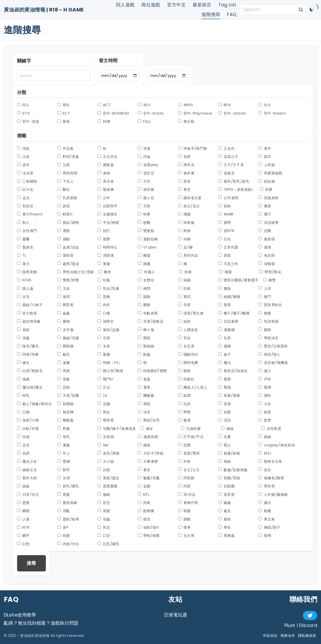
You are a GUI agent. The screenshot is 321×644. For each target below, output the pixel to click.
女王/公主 (189, 470)
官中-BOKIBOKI (113, 113)
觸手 (23, 536)
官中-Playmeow (195, 113)
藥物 (64, 321)
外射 (184, 461)
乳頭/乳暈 (109, 289)
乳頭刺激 (269, 321)
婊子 (225, 354)
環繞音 (65, 255)
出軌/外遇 (28, 429)
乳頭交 (25, 206)
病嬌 (184, 280)
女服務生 (108, 214)
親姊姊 (146, 346)
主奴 (64, 289)
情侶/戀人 (270, 354)
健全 (23, 363)
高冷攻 (106, 181)
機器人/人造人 (193, 387)
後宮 (144, 519)
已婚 (23, 412)
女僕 (64, 478)
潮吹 (265, 395)
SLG (265, 105)
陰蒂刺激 (27, 272)
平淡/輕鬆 (109, 223)
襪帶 (225, 223)
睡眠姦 (65, 420)
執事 (144, 214)
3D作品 (187, 495)
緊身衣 (25, 247)
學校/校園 (149, 536)
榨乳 (23, 395)
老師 (23, 330)
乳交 (104, 527)
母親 (144, 404)
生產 (225, 437)
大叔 (23, 157)
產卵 (225, 379)
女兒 (23, 297)
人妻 (23, 519)
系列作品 (188, 255)
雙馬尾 (106, 420)
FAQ (144, 121)
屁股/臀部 (189, 453)
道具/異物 (109, 453)
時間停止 (108, 247)
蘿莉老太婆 (190, 198)
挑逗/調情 (68, 223)
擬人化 (146, 198)
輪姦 (225, 503)
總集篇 (106, 165)
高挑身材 (269, 198)
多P (63, 527)
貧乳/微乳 (68, 486)
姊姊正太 (27, 470)
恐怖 (64, 387)
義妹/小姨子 (30, 305)
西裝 (225, 255)
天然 (144, 206)
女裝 (104, 346)
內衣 (104, 305)
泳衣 (144, 412)
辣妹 (225, 461)
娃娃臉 (267, 181)
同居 (184, 486)
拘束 (144, 503)
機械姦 (146, 395)
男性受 (267, 486)
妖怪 (265, 412)
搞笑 (184, 321)
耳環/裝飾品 (151, 321)
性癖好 (186, 379)
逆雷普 (226, 495)
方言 (144, 181)
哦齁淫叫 (188, 354)
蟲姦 (64, 313)
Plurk (290, 625)
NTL (144, 495)
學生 (225, 527)
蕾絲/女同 (149, 420)
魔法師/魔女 (30, 387)
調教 (184, 519)
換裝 (144, 445)
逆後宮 (226, 173)
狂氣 (104, 280)
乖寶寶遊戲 (270, 173)
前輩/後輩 (229, 395)
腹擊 (104, 239)
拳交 (184, 189)
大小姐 (106, 461)
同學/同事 (28, 354)
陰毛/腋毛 (28, 346)
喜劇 (64, 379)
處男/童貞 (68, 264)
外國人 (147, 272)
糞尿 (265, 206)
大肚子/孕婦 (151, 453)
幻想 (23, 544)
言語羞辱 (228, 321)
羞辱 (225, 305)
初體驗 (65, 404)
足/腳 (185, 247)
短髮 (225, 412)
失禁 (184, 305)
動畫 (265, 511)
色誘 (23, 453)
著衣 (144, 470)
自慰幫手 (108, 206)
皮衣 (23, 165)
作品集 (65, 148)
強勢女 (106, 321)
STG (23, 113)
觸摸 (23, 511)
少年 (104, 198)
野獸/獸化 (270, 272)
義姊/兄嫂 (68, 338)
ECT (64, 113)
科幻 (265, 453)
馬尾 (64, 371)
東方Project (30, 214)
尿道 (184, 181)
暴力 (23, 264)
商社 (64, 105)
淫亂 (64, 511)
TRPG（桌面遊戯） (237, 189)
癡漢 (184, 420)
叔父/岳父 (189, 206)
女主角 (186, 536)
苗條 (104, 297)
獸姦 (144, 354)
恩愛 (23, 503)
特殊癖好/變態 (152, 371)
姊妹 (228, 429)
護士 (265, 371)
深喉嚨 (267, 264)
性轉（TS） (110, 363)
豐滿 (64, 461)
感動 (64, 239)
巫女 (265, 470)
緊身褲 (106, 189)
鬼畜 (144, 379)
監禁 (265, 420)
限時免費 (188, 363)
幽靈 (144, 255)
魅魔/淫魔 (149, 478)
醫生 (64, 189)
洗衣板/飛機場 (273, 363)
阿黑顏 (186, 478)
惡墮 (184, 445)
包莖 (184, 157)
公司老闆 (228, 198)
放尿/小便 (28, 420)
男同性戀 (67, 173)
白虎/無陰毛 (30, 371)
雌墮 (270, 280)
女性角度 (271, 429)
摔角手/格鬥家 (193, 148)
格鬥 (265, 297)
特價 (104, 121)
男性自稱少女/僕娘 (76, 272)
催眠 (104, 495)
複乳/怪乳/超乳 (234, 181)
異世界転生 (270, 305)
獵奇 (105, 272)
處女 (225, 511)
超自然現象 (29, 321)
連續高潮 (148, 437)
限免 (64, 121)
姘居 (64, 206)
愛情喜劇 (67, 503)
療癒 (265, 313)
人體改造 (188, 330)
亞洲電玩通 (176, 615)
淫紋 (23, 148)
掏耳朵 (186, 165)
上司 (265, 289)
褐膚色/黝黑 (271, 478)
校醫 (144, 223)
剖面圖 (226, 486)
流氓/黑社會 (191, 313)
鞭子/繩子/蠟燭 (234, 313)
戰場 (225, 387)
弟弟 (104, 173)
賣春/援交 (109, 478)
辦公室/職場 (110, 371)
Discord (308, 625)
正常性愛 (228, 247)
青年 (265, 148)
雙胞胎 (146, 231)
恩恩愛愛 (108, 486)
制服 (184, 511)
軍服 (104, 264)
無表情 (267, 239)
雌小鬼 (146, 330)
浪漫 (144, 148)
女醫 (265, 231)
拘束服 (186, 223)
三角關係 (27, 181)
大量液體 (148, 461)
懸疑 (144, 338)
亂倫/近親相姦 (233, 470)
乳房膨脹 (67, 198)
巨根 (184, 289)
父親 (64, 165)
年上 (64, 453)
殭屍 (225, 272)
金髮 (144, 486)
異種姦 (226, 536)
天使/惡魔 (68, 395)
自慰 (104, 470)
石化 (225, 239)
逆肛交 (146, 173)
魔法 (225, 363)
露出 (265, 503)
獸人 (23, 223)
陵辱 (265, 536)
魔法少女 (27, 461)
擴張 (225, 289)
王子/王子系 (231, 165)
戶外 (265, 379)
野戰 (184, 412)
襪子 (265, 214)
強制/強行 (149, 527)
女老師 (106, 437)
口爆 (104, 313)
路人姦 (25, 289)
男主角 (267, 519)
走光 (23, 198)
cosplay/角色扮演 (277, 445)
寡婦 (265, 247)
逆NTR (226, 231)
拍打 (104, 231)
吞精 (185, 272)
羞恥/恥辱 (68, 519)
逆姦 (23, 338)
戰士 (225, 445)
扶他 (23, 437)
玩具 (184, 404)
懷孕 (184, 527)
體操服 (65, 346)
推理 (64, 297)
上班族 (267, 165)
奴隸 (184, 395)
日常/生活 (28, 495)
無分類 (186, 121)
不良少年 (228, 264)
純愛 (64, 536)
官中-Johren (232, 113)
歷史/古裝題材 (273, 346)
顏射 (265, 330)
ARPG (185, 105)
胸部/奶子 (270, 527)
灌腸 (184, 214)
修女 (147, 429)
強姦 (104, 519)
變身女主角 (270, 461)
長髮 (104, 511)
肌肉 (225, 206)
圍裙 (144, 305)
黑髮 (64, 495)
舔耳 (265, 157)
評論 (144, 157)
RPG (225, 105)
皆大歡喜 (27, 313)
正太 (104, 387)
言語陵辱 (269, 223)
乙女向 (226, 148)
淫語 (225, 420)
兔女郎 (267, 255)
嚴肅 (104, 354)
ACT (104, 105)
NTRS (24, 280)
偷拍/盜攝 (109, 330)
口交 (104, 536)
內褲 (184, 239)
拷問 (144, 289)
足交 (23, 445)
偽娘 (23, 379)
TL (22, 255)
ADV (144, 105)
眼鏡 (184, 371)
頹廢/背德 (229, 478)
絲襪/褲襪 (229, 297)
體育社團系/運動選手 (238, 280)
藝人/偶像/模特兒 (34, 404)
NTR (23, 527)
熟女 (104, 412)
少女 (265, 404)
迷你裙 (146, 189)
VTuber (147, 247)
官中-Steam (272, 113)
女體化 (146, 280)
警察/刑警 (68, 280)
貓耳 (64, 354)
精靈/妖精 (229, 453)
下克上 (65, 181)
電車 (144, 387)
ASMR (226, 214)
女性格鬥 (27, 231)
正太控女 (108, 157)
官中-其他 (28, 121)
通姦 (64, 445)
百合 (184, 338)
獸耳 (64, 470)
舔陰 (144, 297)
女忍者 (186, 346)
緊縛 (265, 387)
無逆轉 (65, 412)
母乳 (64, 437)
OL (103, 395)
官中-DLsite (151, 113)
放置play (148, 165)
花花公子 (228, 157)
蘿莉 (225, 519)
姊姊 (265, 437)
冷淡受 (25, 173)
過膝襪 (226, 330)
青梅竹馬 (188, 503)
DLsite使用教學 (20, 615)
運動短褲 (148, 239)
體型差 (65, 305)
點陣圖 (146, 511)
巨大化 (25, 189)
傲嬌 (225, 346)
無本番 (186, 173)
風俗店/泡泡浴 (233, 371)
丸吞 (225, 338)
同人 (23, 105)
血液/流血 (68, 247)
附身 (184, 231)
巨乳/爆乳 (109, 544)
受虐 (225, 404)
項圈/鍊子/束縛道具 (117, 429)
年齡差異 (148, 313)
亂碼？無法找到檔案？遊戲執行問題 (41, 623)
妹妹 (23, 486)
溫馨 (64, 363)
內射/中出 (68, 544)
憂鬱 (23, 239)
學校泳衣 (269, 338)
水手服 (65, 330)
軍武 (184, 297)
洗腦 (104, 404)
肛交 (104, 503)
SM (103, 445)
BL (102, 148)
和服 (64, 429)
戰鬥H (105, 379)
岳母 (104, 338)
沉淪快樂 (191, 429)
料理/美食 (68, 157)
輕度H (65, 214)
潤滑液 (106, 255)
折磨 (266, 189)
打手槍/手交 (191, 437)
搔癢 (144, 264)
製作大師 (27, 478)
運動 (64, 231)
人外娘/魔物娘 (273, 495)
